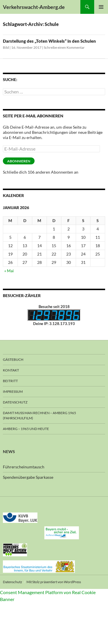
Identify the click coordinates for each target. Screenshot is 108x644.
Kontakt (11, 370)
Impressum (13, 392)
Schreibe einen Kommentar (64, 47)
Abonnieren (19, 161)
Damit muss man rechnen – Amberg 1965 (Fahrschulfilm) (39, 415)
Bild (6, 47)
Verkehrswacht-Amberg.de (34, 7)
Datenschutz (15, 402)
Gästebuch (13, 359)
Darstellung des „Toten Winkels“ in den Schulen (49, 41)
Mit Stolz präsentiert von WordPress (54, 582)
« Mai (9, 271)
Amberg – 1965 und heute (26, 429)
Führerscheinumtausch (24, 467)
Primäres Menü (101, 7)
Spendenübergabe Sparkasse (28, 477)
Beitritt (10, 381)
